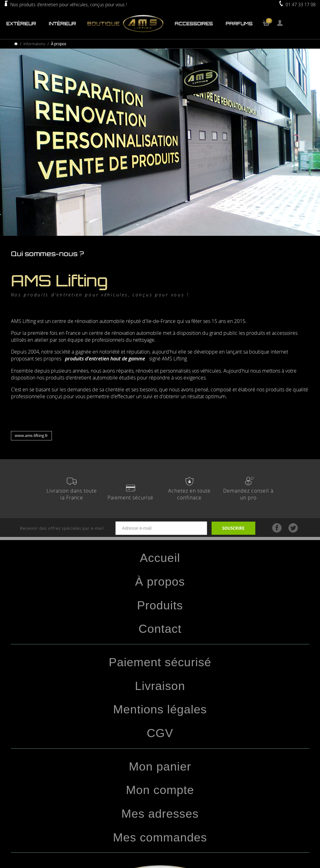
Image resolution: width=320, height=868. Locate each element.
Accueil (160, 558)
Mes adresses (160, 814)
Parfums (239, 24)
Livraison (160, 686)
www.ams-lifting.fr (31, 436)
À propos (160, 582)
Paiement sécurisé (160, 662)
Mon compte (160, 790)
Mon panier (160, 766)
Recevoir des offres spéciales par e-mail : (116, 528)
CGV (160, 733)
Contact (160, 629)
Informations (34, 44)
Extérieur (21, 24)
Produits (160, 605)
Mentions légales (160, 709)
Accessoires (194, 24)
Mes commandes (160, 837)
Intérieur (62, 24)
